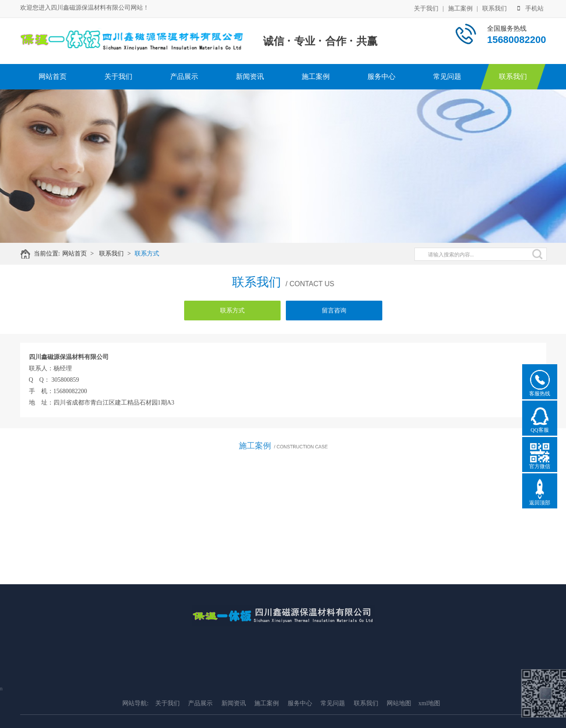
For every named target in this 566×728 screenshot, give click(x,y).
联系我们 (495, 8)
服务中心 (381, 76)
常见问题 (447, 76)
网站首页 (53, 76)
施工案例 (460, 8)
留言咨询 (334, 311)
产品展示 (184, 76)
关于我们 (426, 8)
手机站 (530, 8)
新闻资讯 (250, 76)
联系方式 (153, 254)
